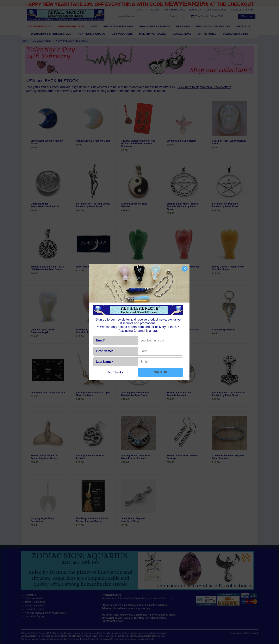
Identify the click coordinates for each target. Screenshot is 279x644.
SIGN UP (161, 372)
